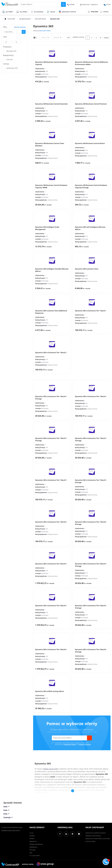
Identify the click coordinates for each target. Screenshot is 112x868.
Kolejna (106, 38)
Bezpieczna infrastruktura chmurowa (98, 839)
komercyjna (45, 74)
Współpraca (33, 847)
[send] (89, 738)
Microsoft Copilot (69, 12)
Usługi (53, 12)
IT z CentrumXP (34, 856)
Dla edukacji (39, 12)
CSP (47, 71)
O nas (31, 833)
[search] (63, 4)
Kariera (32, 839)
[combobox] (41, 37)
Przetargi (32, 850)
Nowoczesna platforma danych (96, 833)
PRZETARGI (93, 12)
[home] (10, 4)
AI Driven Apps (90, 841)
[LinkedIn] (66, 834)
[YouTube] (73, 834)
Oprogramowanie (25, 19)
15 (100, 38)
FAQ (31, 853)
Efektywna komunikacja (93, 836)
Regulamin (33, 841)
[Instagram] (79, 834)
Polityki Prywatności (85, 745)
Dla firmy (9, 12)
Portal (104, 12)
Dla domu (23, 12)
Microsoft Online (40, 19)
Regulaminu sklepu (70, 745)
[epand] (14, 12)
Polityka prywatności (36, 844)
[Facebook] (60, 834)
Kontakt (71, 4)
